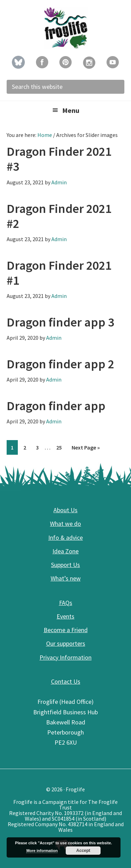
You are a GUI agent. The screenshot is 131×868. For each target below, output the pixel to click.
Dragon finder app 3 (60, 322)
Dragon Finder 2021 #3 (59, 159)
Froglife (66, 28)
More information (42, 851)
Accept (83, 851)
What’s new (66, 578)
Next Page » (86, 449)
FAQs (66, 603)
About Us (65, 510)
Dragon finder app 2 (60, 364)
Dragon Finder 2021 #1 (59, 273)
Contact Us (66, 681)
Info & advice (65, 537)
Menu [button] (71, 110)
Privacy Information (65, 657)
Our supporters (66, 643)
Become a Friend (66, 630)
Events (65, 616)
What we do (65, 524)
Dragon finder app (56, 406)
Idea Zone (65, 551)
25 (61, 447)
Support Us (65, 565)
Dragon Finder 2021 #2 (59, 216)
